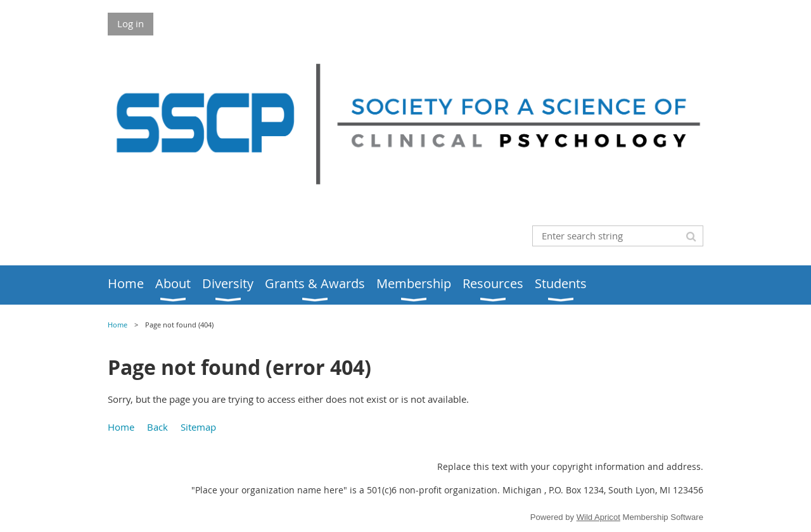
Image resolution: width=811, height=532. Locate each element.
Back (157, 427)
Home (118, 325)
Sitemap (198, 427)
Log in (131, 23)
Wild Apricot (598, 517)
